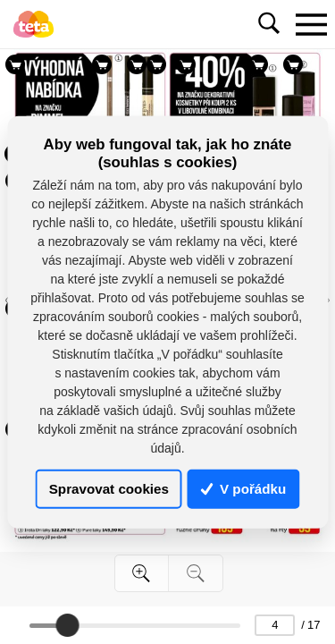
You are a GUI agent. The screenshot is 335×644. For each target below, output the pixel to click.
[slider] (67, 625)
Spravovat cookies (109, 489)
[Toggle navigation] (311, 24)
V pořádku (244, 489)
